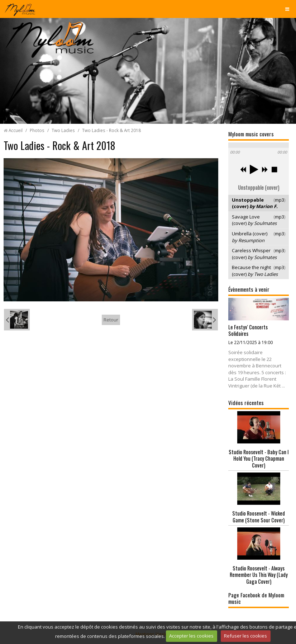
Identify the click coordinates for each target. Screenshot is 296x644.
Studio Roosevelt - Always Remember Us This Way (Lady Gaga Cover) (259, 575)
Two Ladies (63, 130)
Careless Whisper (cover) (254, 254)
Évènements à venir (249, 289)
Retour (111, 320)
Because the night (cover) (255, 271)
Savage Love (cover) (254, 220)
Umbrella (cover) (250, 237)
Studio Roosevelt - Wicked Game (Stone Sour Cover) (259, 517)
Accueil (16, 130)
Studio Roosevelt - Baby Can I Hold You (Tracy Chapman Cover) (259, 459)
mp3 (280, 200)
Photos (37, 130)
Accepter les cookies (191, 636)
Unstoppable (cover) (255, 203)
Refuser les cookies (245, 636)
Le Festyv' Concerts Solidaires (248, 330)
